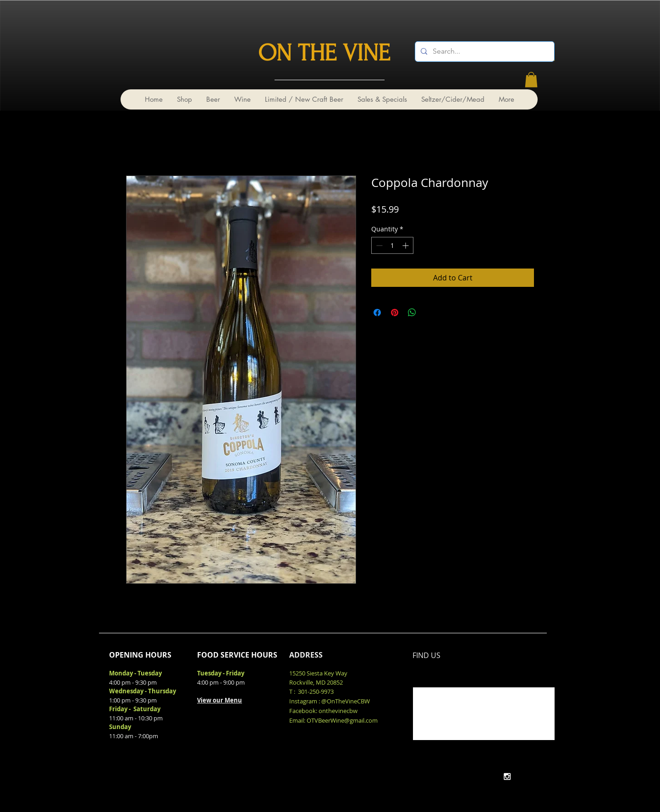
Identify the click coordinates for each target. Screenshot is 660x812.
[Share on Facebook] (377, 313)
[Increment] (406, 245)
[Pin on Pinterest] (395, 313)
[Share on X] (429, 313)
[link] (531, 80)
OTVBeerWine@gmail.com (342, 720)
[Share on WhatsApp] (412, 313)
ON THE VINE (324, 53)
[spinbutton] (392, 245)
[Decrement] (378, 245)
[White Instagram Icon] (507, 776)
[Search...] (484, 52)
